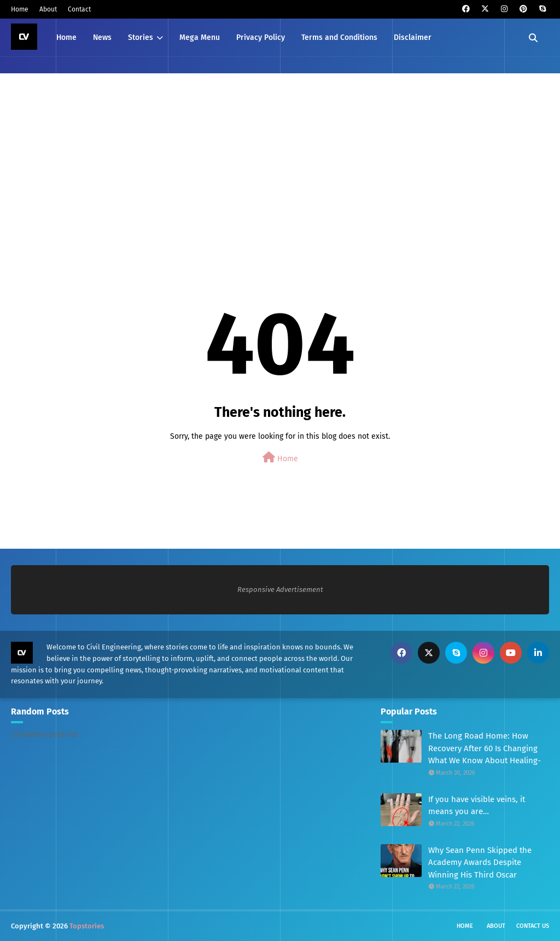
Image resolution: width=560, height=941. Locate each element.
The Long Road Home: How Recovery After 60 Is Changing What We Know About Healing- (485, 748)
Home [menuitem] (66, 37)
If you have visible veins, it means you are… (477, 806)
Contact (79, 9)
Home (20, 9)
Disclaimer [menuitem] (413, 37)
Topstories (87, 926)
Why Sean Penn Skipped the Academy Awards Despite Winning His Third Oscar (480, 862)
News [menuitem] (102, 37)
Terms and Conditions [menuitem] (339, 37)
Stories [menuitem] (141, 37)
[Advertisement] (280, 164)
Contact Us (533, 926)
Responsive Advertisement (280, 589)
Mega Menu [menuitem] (200, 37)
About (48, 9)
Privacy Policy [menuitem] (261, 37)
